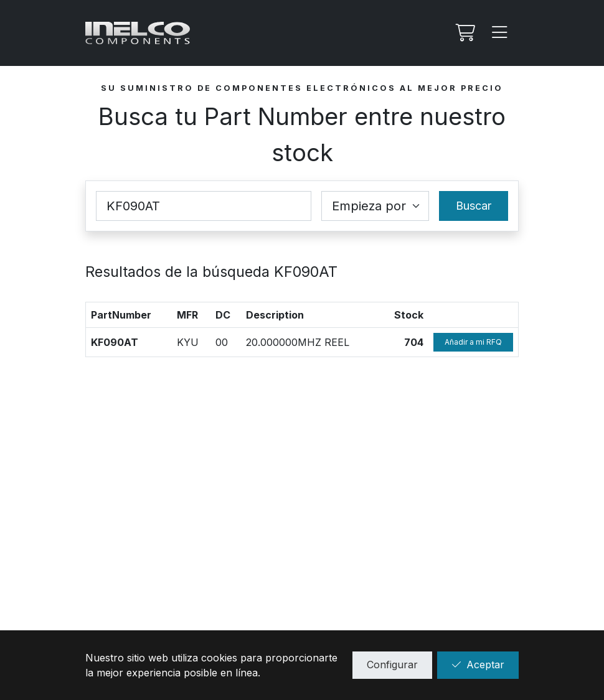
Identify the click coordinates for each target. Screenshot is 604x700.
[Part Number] (204, 206)
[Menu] (500, 33)
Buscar (474, 206)
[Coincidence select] (375, 206)
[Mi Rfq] (464, 33)
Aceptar (478, 665)
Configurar (392, 665)
